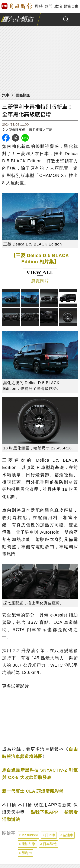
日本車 (50, 835)
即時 (39, 6)
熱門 (49, 6)
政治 (58, 6)
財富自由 (71, 6)
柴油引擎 (29, 844)
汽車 (6, 95)
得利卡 (27, 853)
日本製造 (50, 844)
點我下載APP (44, 812)
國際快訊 (23, 95)
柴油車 (68, 835)
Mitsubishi (30, 835)
